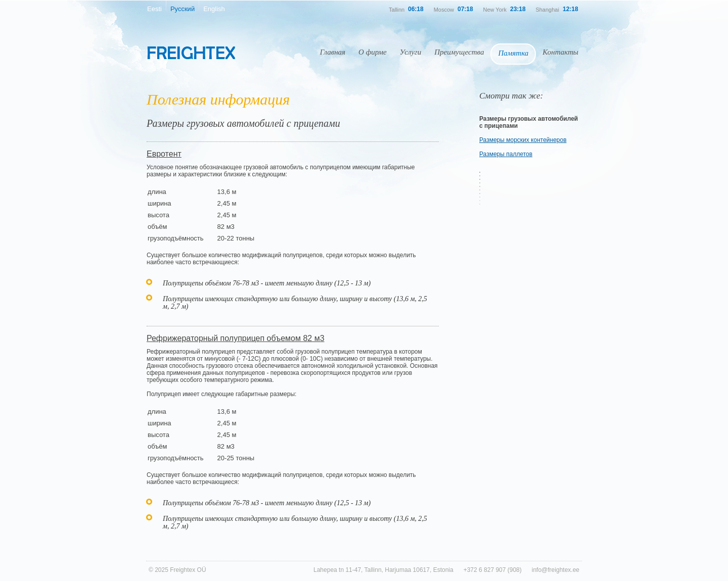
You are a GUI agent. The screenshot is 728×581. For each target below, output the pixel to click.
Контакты (560, 52)
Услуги (411, 52)
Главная (333, 52)
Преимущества (459, 52)
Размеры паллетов (506, 154)
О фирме (373, 52)
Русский (183, 9)
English (214, 9)
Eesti (154, 9)
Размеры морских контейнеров (523, 140)
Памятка (513, 53)
